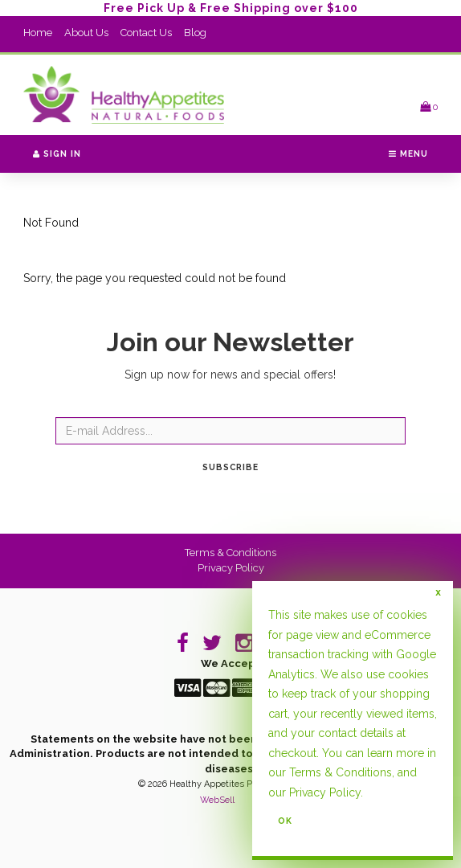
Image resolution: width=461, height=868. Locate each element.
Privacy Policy (231, 568)
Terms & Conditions (230, 553)
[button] (429, 106)
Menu (408, 154)
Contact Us (146, 33)
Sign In (57, 154)
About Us (86, 33)
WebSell (217, 800)
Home (38, 33)
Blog (195, 33)
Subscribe (230, 467)
